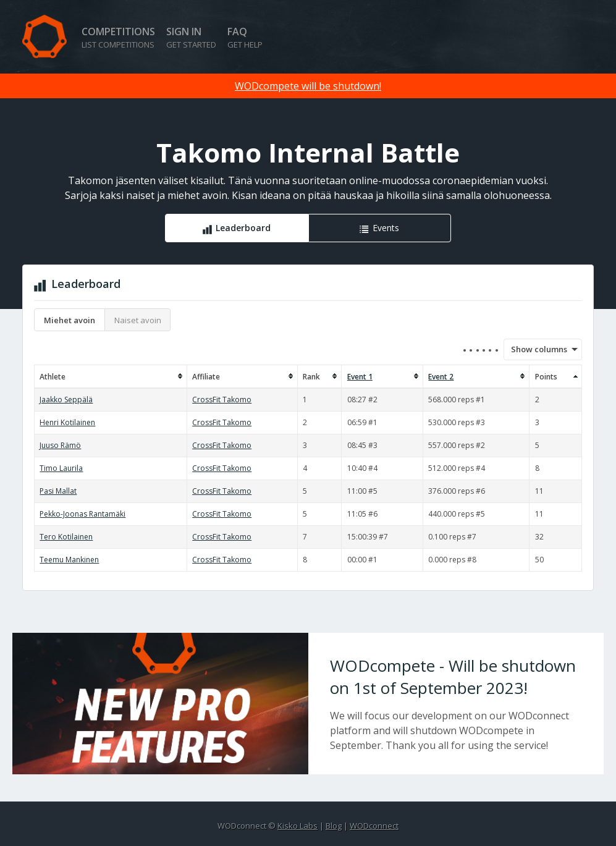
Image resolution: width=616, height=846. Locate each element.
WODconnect (374, 826)
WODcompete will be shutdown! (308, 86)
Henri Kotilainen (67, 422)
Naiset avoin (138, 320)
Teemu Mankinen (69, 560)
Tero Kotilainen (66, 537)
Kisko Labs (297, 826)
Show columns (535, 349)
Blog (334, 826)
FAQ (245, 37)
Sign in (191, 37)
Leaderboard (243, 228)
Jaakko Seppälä (66, 400)
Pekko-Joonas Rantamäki (82, 514)
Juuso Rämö (60, 445)
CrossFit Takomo (222, 400)
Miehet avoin (70, 320)
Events (386, 228)
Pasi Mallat (58, 491)
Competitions (118, 37)
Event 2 (441, 377)
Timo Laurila (61, 468)
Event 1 (360, 377)
